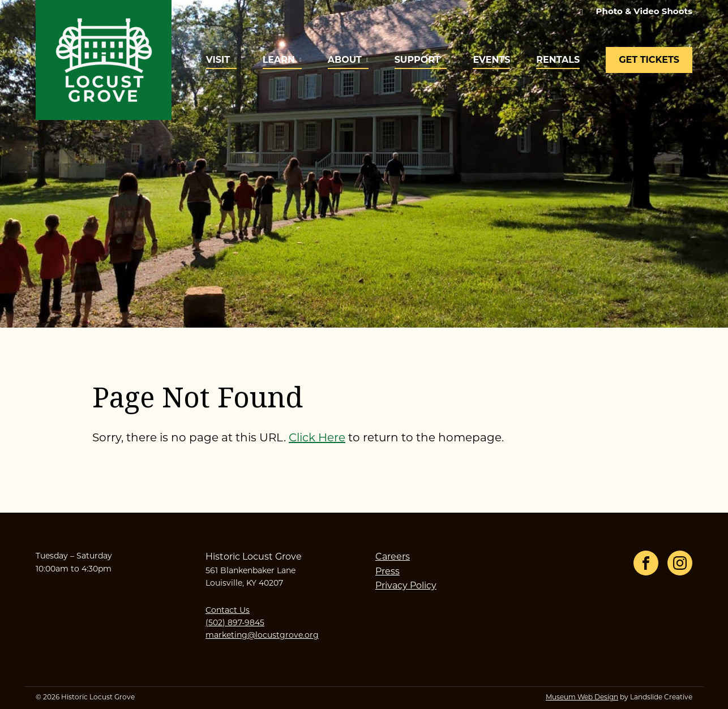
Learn (279, 60)
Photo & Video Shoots (644, 11)
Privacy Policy (406, 586)
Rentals (558, 60)
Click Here (317, 439)
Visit (218, 60)
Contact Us (228, 611)
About (345, 60)
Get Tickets (649, 60)
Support (417, 60)
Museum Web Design (582, 698)
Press (387, 572)
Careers (393, 557)
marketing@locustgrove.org (262, 636)
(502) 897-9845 (235, 623)
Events (491, 60)
